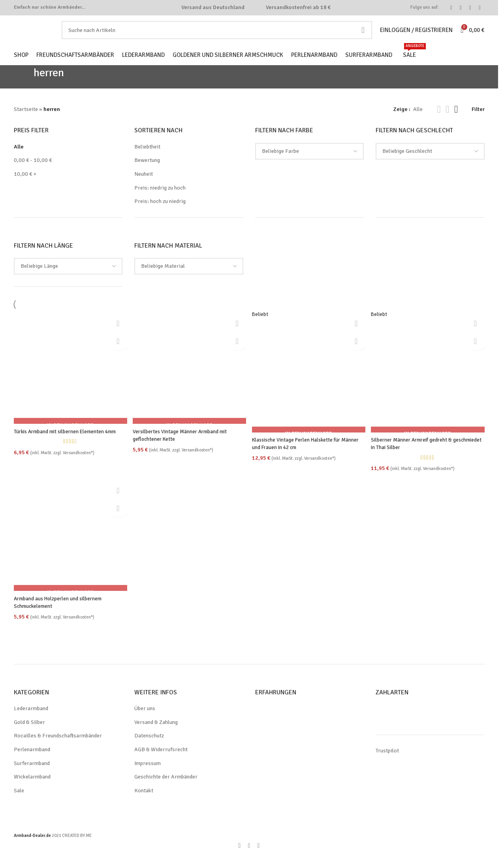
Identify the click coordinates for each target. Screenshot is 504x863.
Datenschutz (150, 747)
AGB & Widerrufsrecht (162, 761)
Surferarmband (32, 775)
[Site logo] (43, 37)
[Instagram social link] (461, 8)
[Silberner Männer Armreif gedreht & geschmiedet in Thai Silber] (429, 383)
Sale (19, 802)
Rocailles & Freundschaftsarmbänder (59, 747)
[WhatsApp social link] (480, 8)
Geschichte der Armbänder (167, 788)
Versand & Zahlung (158, 733)
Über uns (146, 720)
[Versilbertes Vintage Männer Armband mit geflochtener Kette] (189, 379)
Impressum (148, 775)
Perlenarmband (33, 761)
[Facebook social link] (451, 8)
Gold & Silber (30, 733)
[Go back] (24, 89)
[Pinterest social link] (470, 8)
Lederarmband (32, 720)
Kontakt (144, 802)
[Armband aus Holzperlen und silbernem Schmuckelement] (70, 547)
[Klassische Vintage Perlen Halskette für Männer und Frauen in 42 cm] (309, 383)
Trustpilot (387, 762)
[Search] (220, 37)
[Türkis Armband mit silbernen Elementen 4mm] (70, 379)
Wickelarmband (33, 788)
